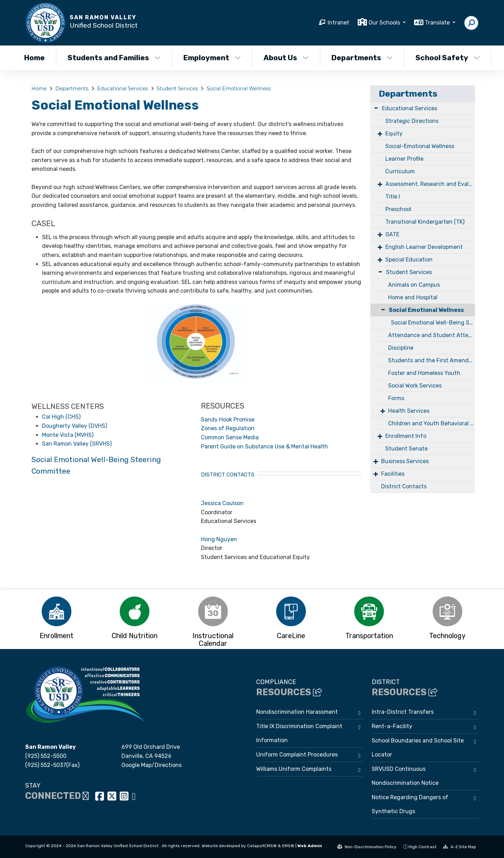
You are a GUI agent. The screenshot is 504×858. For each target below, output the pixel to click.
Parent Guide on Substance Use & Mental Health (264, 447)
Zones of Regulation (228, 428)
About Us (286, 58)
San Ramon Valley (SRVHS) (77, 444)
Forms (396, 398)
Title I (393, 197)
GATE (392, 234)
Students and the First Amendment (432, 360)
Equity (394, 134)
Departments (362, 58)
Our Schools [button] (385, 23)
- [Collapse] (376, 108)
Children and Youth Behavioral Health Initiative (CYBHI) (432, 423)
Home (34, 58)
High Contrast (422, 847)
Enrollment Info (406, 436)
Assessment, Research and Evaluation (430, 184)
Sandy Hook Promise (228, 420)
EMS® (288, 846)
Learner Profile (404, 159)
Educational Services (123, 89)
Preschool (398, 209)
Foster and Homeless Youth (424, 373)
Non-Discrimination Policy (367, 847)
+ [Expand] (380, 134)
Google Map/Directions (152, 765)
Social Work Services (415, 386)
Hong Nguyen (219, 539)
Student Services (177, 89)
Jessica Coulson (222, 503)
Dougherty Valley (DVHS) (75, 426)
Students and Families (114, 58)
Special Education (409, 260)
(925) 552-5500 (46, 756)
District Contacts (404, 486)
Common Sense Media (230, 437)
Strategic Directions (412, 121)
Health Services (409, 411)
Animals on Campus (414, 285)
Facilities (393, 474)
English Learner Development (424, 247)
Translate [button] (438, 23)
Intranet (338, 23)
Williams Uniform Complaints (294, 769)
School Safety (448, 58)
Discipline (401, 348)
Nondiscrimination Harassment (297, 712)
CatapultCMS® (262, 846)
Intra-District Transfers (403, 712)
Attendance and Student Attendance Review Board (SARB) (432, 335)
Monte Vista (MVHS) (68, 435)
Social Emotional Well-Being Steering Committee (433, 323)
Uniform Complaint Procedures (297, 755)
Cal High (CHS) (61, 417)
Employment (212, 58)
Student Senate (407, 449)
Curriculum (400, 171)
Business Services (405, 461)
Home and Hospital (413, 297)
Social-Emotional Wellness (420, 146)
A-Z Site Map (460, 847)
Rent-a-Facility (392, 726)
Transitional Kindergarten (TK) (425, 222)
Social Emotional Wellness (239, 89)
